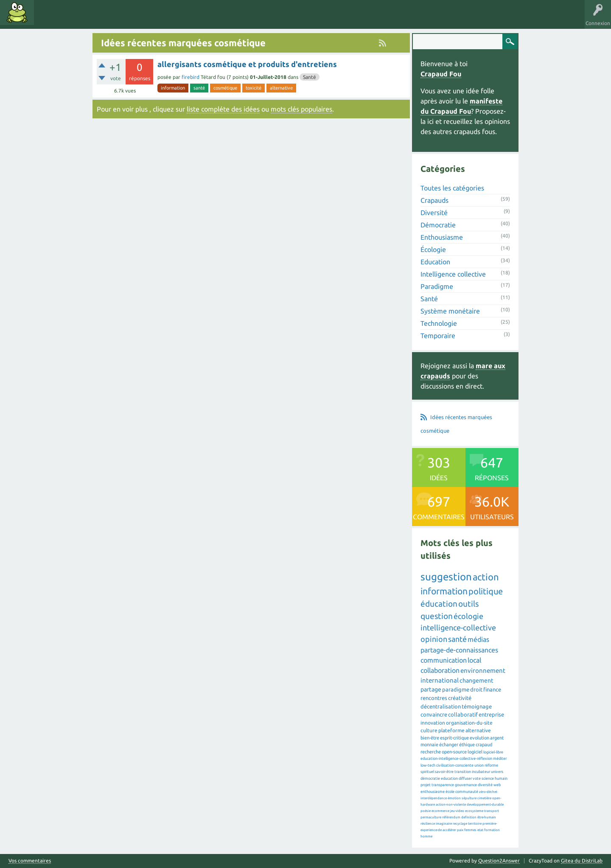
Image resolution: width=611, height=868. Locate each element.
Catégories (110, 19)
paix (460, 830)
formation (492, 830)
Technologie (439, 323)
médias (478, 639)
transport (492, 811)
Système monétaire (450, 311)
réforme (491, 765)
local (474, 660)
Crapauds (434, 200)
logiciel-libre (493, 752)
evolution (479, 738)
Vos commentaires (30, 861)
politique (486, 591)
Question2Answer (499, 861)
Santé (310, 77)
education (449, 778)
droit (476, 689)
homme (426, 836)
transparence (443, 785)
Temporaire (438, 336)
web (497, 785)
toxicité (254, 88)
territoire (475, 824)
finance (492, 689)
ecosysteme (474, 811)
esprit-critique (454, 738)
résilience (428, 824)
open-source (454, 752)
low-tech (428, 765)
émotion (454, 798)
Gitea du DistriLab (582, 861)
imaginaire (444, 824)
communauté (467, 792)
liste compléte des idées (223, 109)
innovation (433, 723)
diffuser (465, 778)
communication (444, 660)
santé (199, 88)
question (437, 616)
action (486, 577)
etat (480, 830)
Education (435, 262)
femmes (470, 830)
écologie (468, 616)
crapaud (484, 745)
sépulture (469, 798)
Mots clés (77, 19)
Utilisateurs (145, 19)
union (479, 765)
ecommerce (440, 811)
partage (431, 689)
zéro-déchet (488, 792)
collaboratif (463, 714)
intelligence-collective (458, 627)
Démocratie (438, 225)
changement (476, 680)
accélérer (449, 830)
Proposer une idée (190, 19)
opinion (434, 639)
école (450, 792)
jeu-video (457, 811)
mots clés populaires (301, 109)
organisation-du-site (469, 723)
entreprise (491, 714)
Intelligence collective (453, 274)
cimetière (484, 798)
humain (501, 778)
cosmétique (225, 88)
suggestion (446, 577)
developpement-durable (485, 805)
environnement (483, 671)
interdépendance (434, 798)
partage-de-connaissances (459, 650)
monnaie (429, 745)
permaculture (431, 817)
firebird (191, 77)
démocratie (430, 778)
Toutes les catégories (452, 188)
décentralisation (441, 706)
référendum (451, 817)
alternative (281, 88)
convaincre (434, 714)
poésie (426, 811)
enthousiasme (433, 792)
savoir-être (444, 772)
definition (469, 817)
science (488, 778)
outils (468, 604)
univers (497, 772)
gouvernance (466, 785)
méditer (500, 759)
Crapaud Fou (441, 74)
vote (477, 778)
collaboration (440, 670)
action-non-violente (451, 805)
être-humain (487, 817)
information (173, 88)
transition (463, 772)
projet (426, 785)
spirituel (427, 772)
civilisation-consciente (455, 765)
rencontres (434, 698)
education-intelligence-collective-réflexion (456, 759)
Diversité (434, 213)
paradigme (456, 689)
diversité (485, 785)
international (440, 680)
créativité (460, 698)
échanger (449, 745)
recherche (431, 752)
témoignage (477, 706)
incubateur (481, 772)
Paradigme (437, 286)
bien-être (430, 738)
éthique (467, 745)
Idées (49, 19)
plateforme (451, 730)
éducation (439, 604)
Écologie (433, 249)
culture (429, 730)
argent (497, 738)
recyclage (460, 824)
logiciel (475, 752)
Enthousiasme (442, 237)
